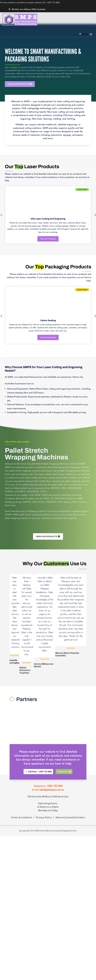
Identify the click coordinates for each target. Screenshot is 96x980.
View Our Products (18, 84)
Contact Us (63, 823)
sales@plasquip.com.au (52, 841)
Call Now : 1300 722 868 (40, 823)
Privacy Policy (44, 869)
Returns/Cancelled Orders (70, 869)
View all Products (48, 239)
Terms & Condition (22, 869)
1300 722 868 (55, 837)
